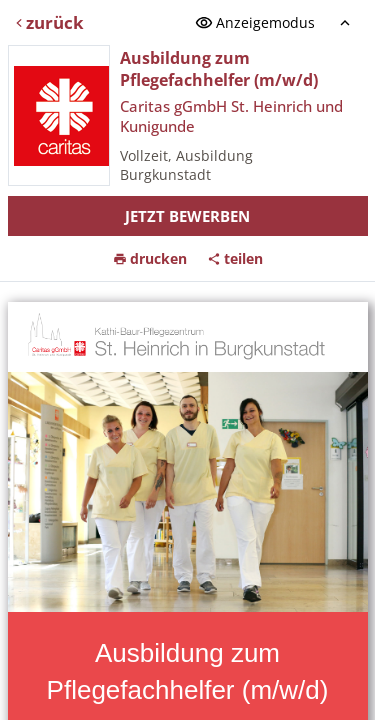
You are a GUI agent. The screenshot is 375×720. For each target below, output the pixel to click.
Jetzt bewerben (187, 216)
